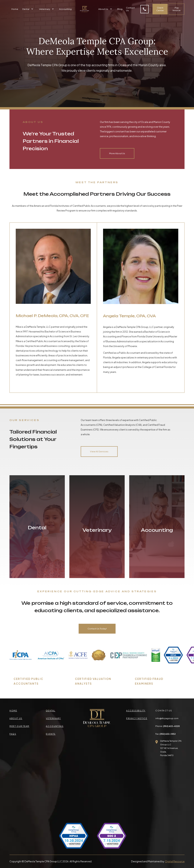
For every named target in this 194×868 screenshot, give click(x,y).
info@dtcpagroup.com (167, 718)
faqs (13, 734)
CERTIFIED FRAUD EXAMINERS (149, 681)
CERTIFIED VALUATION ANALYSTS (93, 681)
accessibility (136, 711)
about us (16, 718)
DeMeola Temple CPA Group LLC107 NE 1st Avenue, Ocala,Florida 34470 (171, 748)
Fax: (165, 734)
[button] (28, 9)
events (51, 734)
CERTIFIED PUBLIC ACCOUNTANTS (29, 681)
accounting (55, 726)
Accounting (65, 9)
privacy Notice (137, 718)
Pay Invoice (177, 9)
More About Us (117, 153)
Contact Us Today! (97, 629)
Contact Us (130, 9)
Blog (120, 9)
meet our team (19, 726)
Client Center (160, 9)
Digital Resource (175, 861)
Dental (51, 711)
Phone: (168, 726)
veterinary (53, 718)
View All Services (99, 451)
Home (15, 9)
